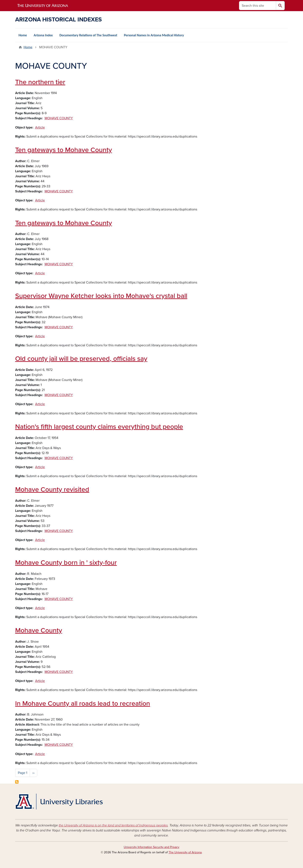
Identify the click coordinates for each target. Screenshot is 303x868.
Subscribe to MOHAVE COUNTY (17, 782)
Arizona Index (43, 35)
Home (23, 35)
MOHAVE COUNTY (59, 118)
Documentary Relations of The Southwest (88, 35)
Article (40, 127)
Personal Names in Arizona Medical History (154, 35)
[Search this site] (258, 6)
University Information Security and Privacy (151, 847)
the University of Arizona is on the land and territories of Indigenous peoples (113, 825)
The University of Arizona (185, 852)
